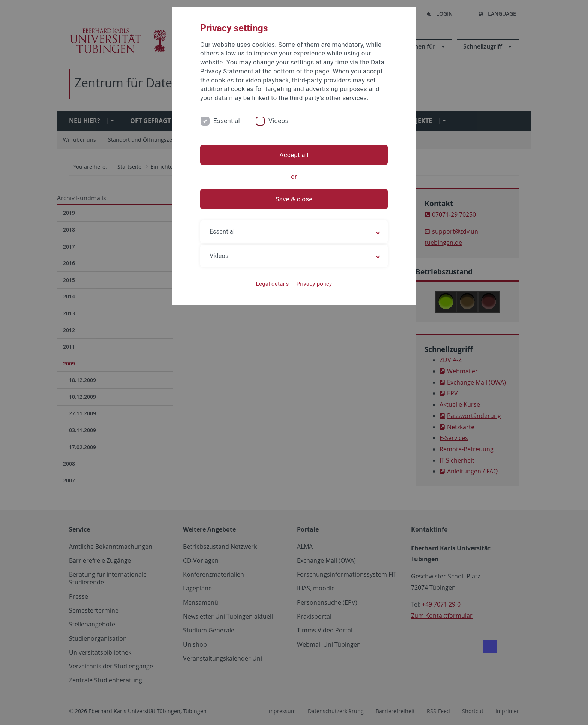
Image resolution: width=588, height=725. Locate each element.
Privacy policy (314, 284)
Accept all (294, 155)
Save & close (294, 199)
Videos (279, 121)
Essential (227, 121)
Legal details (273, 284)
